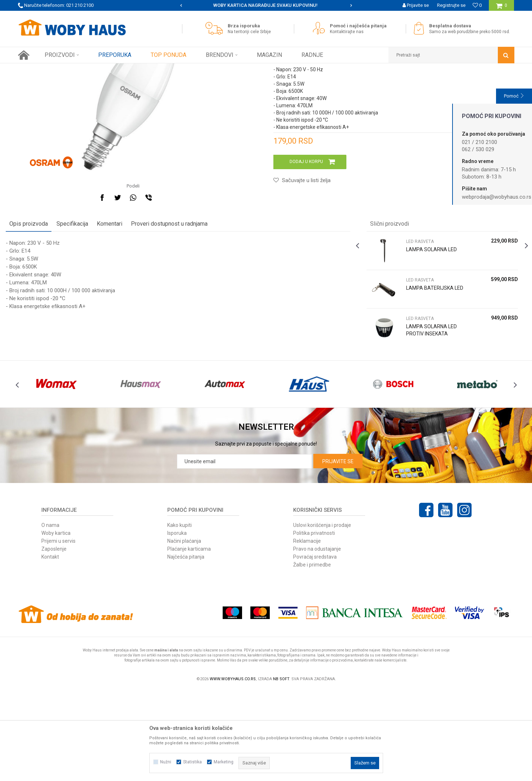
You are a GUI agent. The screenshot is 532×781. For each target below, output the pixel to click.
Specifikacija (85, 301)
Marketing (224, 762)
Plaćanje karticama (189, 640)
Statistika (192, 762)
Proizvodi (69, 69)
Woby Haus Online (36, 69)
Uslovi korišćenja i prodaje (322, 616)
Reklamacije (307, 632)
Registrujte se (451, 5)
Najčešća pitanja (186, 647)
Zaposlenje (54, 640)
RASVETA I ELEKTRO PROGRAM (115, 69)
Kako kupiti (179, 616)
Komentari (122, 301)
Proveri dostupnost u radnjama (181, 301)
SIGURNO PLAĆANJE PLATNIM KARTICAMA (266, 5)
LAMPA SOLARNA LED (428, 326)
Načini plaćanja (184, 632)
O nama (50, 616)
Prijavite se (338, 552)
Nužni (166, 762)
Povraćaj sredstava (315, 647)
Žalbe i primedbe (312, 655)
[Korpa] (502, 8)
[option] (266, 5)
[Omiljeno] (477, 5)
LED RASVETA (165, 69)
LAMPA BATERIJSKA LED (426, 369)
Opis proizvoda (41, 301)
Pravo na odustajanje (317, 640)
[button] (451, 55)
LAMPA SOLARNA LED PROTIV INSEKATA (428, 407)
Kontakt (50, 647)
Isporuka (177, 624)
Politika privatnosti (314, 624)
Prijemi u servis (58, 632)
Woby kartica (56, 624)
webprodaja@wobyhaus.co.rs (497, 197)
